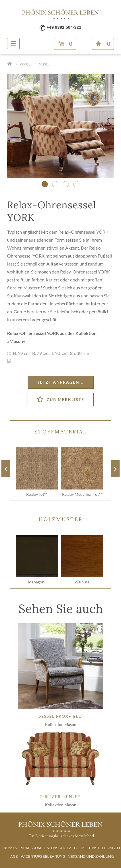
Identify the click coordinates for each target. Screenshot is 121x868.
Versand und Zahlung (91, 856)
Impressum (30, 848)
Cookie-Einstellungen (97, 848)
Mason (16, 341)
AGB (14, 856)
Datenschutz (58, 848)
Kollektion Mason (61, 724)
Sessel (44, 64)
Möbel (25, 64)
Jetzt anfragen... (61, 382)
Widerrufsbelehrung (43, 856)
